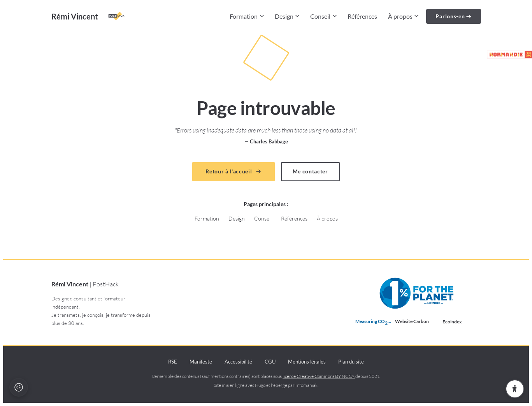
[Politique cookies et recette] (19, 387)
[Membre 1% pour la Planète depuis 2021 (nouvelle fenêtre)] (418, 293)
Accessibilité (238, 362)
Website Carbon (412, 321)
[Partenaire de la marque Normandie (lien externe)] (506, 55)
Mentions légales (307, 362)
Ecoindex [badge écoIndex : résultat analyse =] (458, 322)
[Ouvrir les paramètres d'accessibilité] (515, 389)
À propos (403, 16)
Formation (247, 16)
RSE (173, 362)
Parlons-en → (453, 16)
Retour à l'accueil (233, 171)
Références (362, 16)
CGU (270, 362)
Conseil (323, 16)
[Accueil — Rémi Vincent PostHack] (89, 16)
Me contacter (310, 171)
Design (287, 16)
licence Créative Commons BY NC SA (319, 376)
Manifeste (201, 362)
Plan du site (351, 362)
